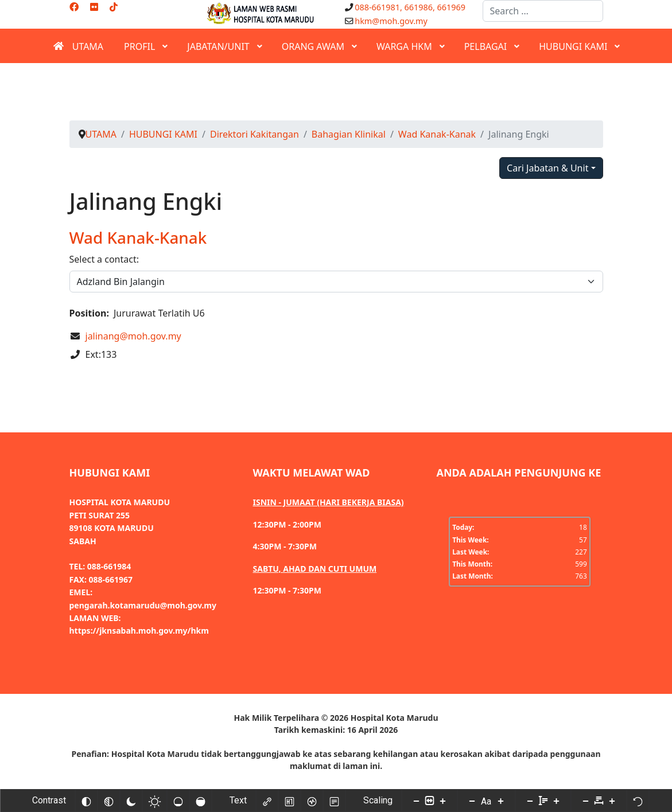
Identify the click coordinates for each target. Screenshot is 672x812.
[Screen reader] (312, 801)
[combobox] (543, 11)
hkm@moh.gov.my (391, 21)
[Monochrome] (108, 801)
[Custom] (114, 7)
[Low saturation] (178, 801)
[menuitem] (78, 46)
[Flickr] (94, 7)
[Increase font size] (500, 801)
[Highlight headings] (289, 801)
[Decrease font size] (472, 801)
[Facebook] (74, 7)
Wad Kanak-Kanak (138, 237)
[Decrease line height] (530, 801)
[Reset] (638, 801)
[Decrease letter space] (585, 801)
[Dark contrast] (131, 801)
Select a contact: (104, 259)
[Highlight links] (267, 801)
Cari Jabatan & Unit (547, 168)
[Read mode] (334, 801)
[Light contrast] (154, 801)
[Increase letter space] (612, 801)
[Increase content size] (442, 801)
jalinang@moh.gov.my (133, 336)
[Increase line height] (556, 801)
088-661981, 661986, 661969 (410, 7)
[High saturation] (200, 801)
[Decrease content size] (416, 801)
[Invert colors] (86, 801)
